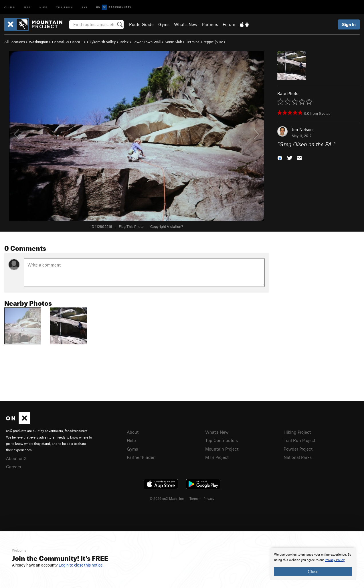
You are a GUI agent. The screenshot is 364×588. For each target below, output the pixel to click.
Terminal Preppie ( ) (205, 42)
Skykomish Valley (101, 42)
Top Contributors (221, 440)
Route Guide (141, 24)
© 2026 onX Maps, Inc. (167, 498)
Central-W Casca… (68, 42)
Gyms (164, 24)
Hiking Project (297, 432)
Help (131, 440)
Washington (38, 42)
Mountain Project (222, 449)
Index (124, 42)
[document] (313, 564)
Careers (13, 467)
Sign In (349, 24)
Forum (229, 24)
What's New (186, 24)
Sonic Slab (173, 42)
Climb (10, 7)
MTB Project (217, 457)
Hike (43, 7)
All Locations (15, 42)
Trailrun (65, 7)
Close (313, 571)
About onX (16, 458)
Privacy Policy (335, 560)
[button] (280, 158)
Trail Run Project (299, 440)
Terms (194, 498)
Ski (85, 7)
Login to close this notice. (81, 565)
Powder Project (298, 449)
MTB (27, 7)
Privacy (209, 498)
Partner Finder (141, 457)
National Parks (298, 457)
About (133, 432)
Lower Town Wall (147, 42)
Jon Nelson (302, 129)
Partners (210, 24)
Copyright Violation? (167, 226)
